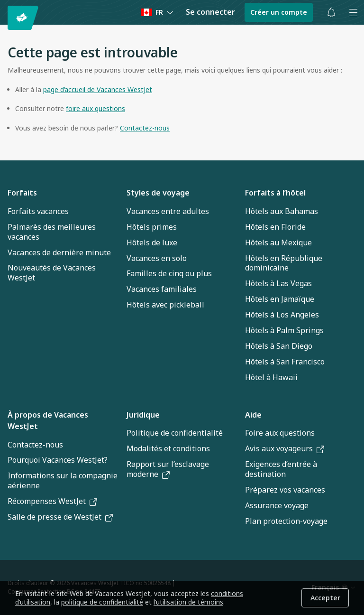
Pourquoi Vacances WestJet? (58, 460)
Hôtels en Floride (275, 227)
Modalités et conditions (168, 448)
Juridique (143, 415)
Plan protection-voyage (286, 521)
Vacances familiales (162, 289)
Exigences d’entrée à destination (281, 469)
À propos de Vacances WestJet (48, 421)
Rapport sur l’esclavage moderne (168, 469)
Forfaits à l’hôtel (275, 193)
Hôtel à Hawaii (271, 377)
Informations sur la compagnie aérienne (63, 480)
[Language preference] (157, 13)
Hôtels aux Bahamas (282, 211)
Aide (253, 415)
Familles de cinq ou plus (169, 273)
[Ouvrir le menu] (353, 12)
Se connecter (210, 12)
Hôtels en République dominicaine (284, 263)
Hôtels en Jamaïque (280, 299)
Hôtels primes (152, 227)
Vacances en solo (157, 258)
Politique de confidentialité (175, 433)
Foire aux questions (280, 433)
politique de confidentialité (102, 602)
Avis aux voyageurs (285, 448)
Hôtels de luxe (152, 242)
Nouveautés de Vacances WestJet (52, 273)
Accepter (325, 598)
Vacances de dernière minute (59, 252)
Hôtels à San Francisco (285, 362)
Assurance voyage (277, 505)
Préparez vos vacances (285, 490)
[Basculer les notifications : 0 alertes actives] (331, 12)
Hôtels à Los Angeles (282, 315)
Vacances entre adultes (168, 211)
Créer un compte (279, 12)
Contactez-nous (35, 445)
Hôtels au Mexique (278, 242)
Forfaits (22, 193)
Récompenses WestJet (52, 501)
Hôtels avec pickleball (165, 305)
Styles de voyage (158, 193)
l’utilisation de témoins (188, 602)
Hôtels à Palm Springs (284, 330)
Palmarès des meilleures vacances (52, 232)
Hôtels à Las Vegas (278, 283)
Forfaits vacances (38, 211)
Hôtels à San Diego (279, 346)
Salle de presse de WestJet (60, 517)
